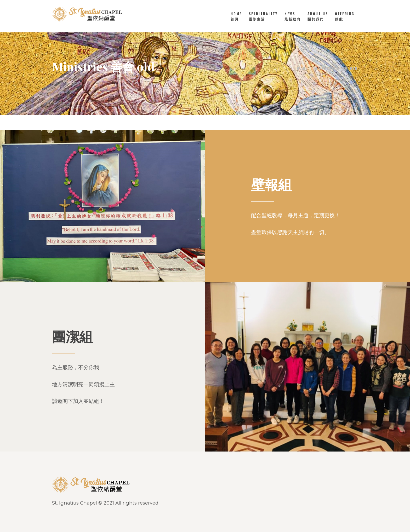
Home (302, 68)
